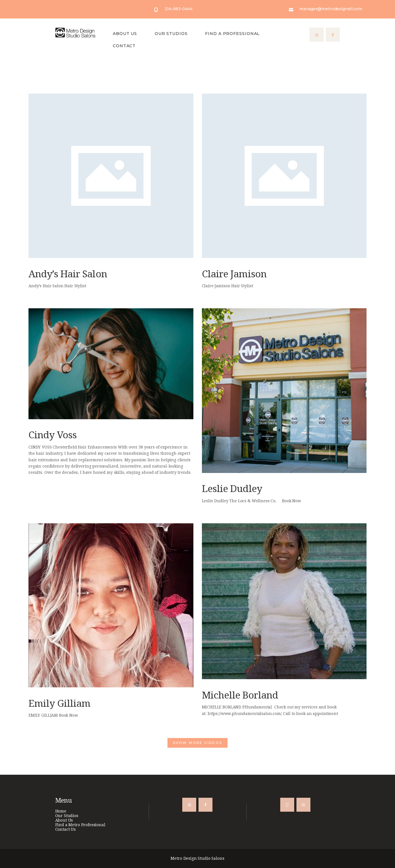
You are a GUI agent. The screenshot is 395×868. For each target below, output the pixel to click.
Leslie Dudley (232, 489)
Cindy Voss (53, 435)
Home (61, 811)
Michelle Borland (240, 695)
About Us (64, 820)
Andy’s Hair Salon (68, 274)
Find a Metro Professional (80, 825)
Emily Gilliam (59, 703)
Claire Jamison (234, 274)
